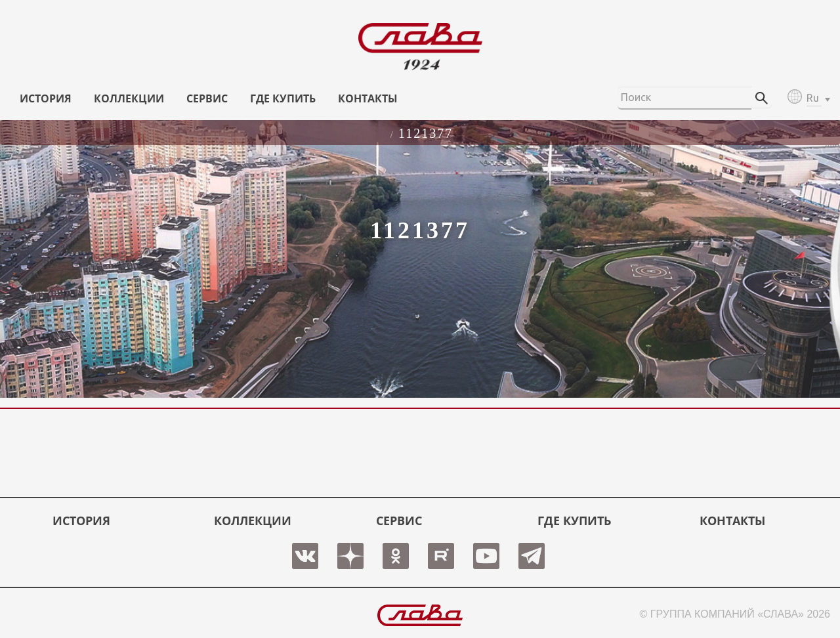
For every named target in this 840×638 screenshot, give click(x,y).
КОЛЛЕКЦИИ (129, 98)
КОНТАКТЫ (368, 98)
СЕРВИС (207, 98)
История (46, 98)
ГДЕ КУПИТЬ (283, 98)
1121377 (426, 133)
